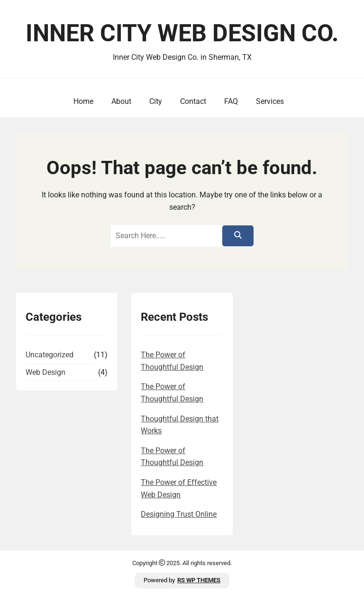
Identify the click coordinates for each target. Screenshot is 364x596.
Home (83, 101)
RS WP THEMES (199, 580)
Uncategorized (50, 355)
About (121, 101)
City (156, 101)
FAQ (231, 101)
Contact (193, 101)
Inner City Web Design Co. (182, 33)
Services (270, 101)
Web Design (45, 372)
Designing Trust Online (179, 514)
